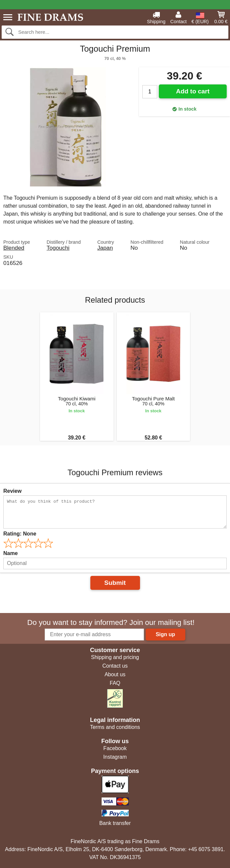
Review (12, 491)
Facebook (115, 748)
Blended (14, 248)
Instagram (115, 757)
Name (11, 553)
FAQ (115, 683)
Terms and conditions (115, 727)
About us (115, 674)
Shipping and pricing (115, 657)
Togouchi (58, 248)
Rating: (20, 534)
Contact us (115, 666)
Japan (105, 248)
